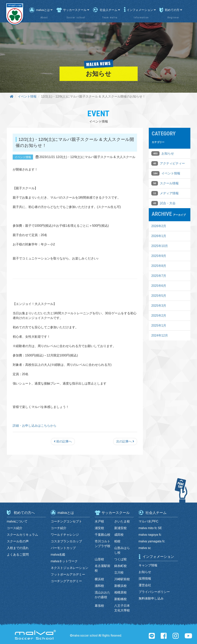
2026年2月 (159, 226)
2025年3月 (159, 306)
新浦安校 (120, 528)
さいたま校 (122, 521)
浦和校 (99, 586)
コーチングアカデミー (66, 581)
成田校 (119, 535)
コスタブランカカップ (66, 541)
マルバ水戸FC (148, 521)
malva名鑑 (58, 555)
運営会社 (145, 585)
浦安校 (99, 528)
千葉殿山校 (103, 535)
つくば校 (120, 559)
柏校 (117, 541)
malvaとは (44, 10)
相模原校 (120, 592)
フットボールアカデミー (68, 574)
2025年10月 (160, 246)
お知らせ (168, 153)
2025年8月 (159, 266)
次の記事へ (125, 441)
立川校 (119, 572)
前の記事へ (63, 441)
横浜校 (99, 579)
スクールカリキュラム (22, 535)
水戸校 (99, 521)
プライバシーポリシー (154, 592)
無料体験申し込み (151, 598)
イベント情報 (27, 96)
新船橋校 (120, 599)
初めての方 (173, 10)
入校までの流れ (18, 548)
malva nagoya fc (150, 535)
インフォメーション (141, 10)
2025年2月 (159, 316)
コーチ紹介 (59, 528)
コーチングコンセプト (66, 521)
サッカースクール (76, 10)
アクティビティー (172, 163)
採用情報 (145, 579)
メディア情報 (169, 193)
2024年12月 (160, 335)
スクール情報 (169, 183)
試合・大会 (168, 203)
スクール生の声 (18, 541)
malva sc (145, 548)
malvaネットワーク (64, 561)
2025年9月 (159, 256)
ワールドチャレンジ (65, 535)
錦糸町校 (120, 566)
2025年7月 (159, 276)
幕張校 (99, 606)
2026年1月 (159, 236)
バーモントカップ (63, 548)
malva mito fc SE (150, 528)
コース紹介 (15, 528)
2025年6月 (159, 286)
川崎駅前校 (122, 579)
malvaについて (17, 521)
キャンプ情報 (148, 565)
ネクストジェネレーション (70, 568)
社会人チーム (110, 10)
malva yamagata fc (152, 541)
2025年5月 (159, 296)
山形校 (99, 559)
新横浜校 (120, 586)
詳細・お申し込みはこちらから (35, 426)
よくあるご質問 (18, 555)
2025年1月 (159, 326)
